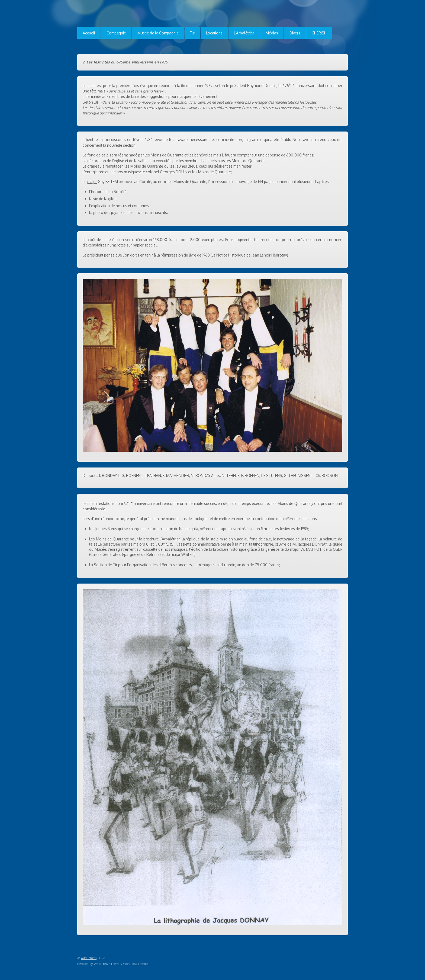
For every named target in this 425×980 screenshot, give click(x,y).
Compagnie (116, 33)
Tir (192, 33)
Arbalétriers (89, 958)
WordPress (101, 964)
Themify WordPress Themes (129, 964)
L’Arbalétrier (244, 33)
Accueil (89, 33)
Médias (272, 33)
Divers (295, 33)
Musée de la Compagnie (158, 33)
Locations (214, 33)
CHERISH (319, 33)
